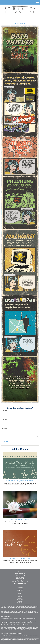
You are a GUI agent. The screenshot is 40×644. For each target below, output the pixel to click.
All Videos (20, 601)
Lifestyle (20, 598)
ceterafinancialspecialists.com (7, 631)
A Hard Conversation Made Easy (20, 558)
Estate (20, 592)
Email (5, 419)
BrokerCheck (27, 604)
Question (5, 428)
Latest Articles (20, 600)
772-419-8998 (20, 24)
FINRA (16, 620)
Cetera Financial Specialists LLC (17, 619)
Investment (20, 591)
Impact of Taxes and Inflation (20, 520)
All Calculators (20, 603)
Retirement (20, 589)
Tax (20, 595)
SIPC (18, 620)
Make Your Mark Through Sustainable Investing (20, 481)
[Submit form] (6, 442)
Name (5, 411)
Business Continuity (5, 633)
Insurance (20, 594)
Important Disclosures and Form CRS (16, 633)
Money (20, 597)
